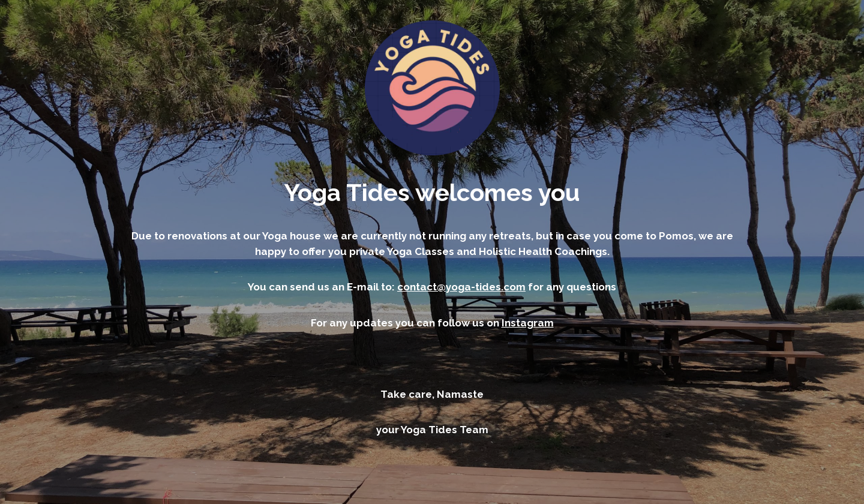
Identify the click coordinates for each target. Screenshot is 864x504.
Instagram (528, 323)
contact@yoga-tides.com (461, 287)
